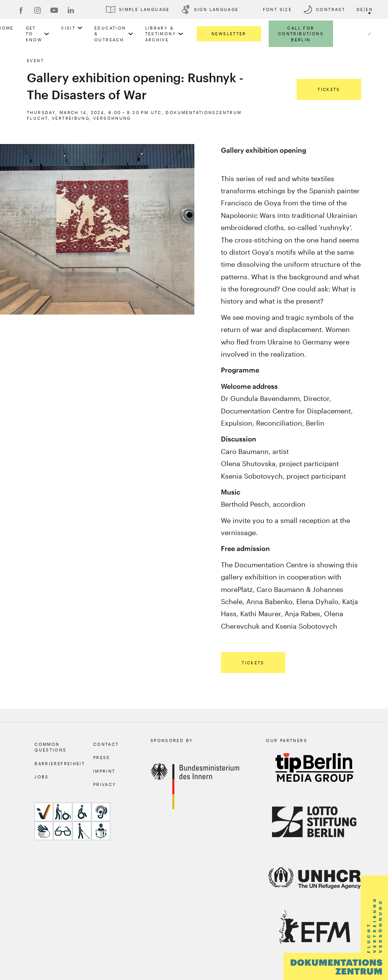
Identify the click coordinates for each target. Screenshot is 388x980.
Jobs (42, 777)
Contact (106, 744)
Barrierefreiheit (60, 763)
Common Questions (50, 747)
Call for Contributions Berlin (301, 34)
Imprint (104, 771)
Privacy (105, 784)
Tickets (329, 89)
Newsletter (229, 34)
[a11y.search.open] (369, 34)
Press (102, 757)
